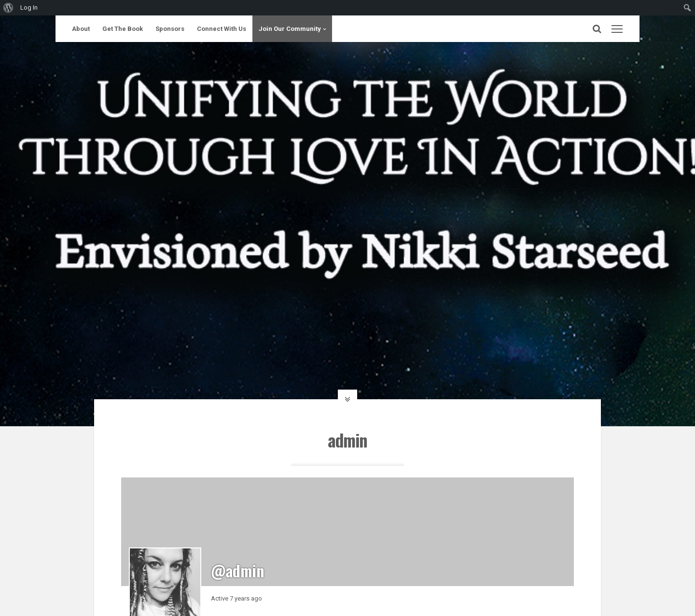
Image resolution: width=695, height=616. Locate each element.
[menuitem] (8, 8)
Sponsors (170, 29)
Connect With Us (222, 29)
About (81, 29)
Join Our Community (290, 29)
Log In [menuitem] (29, 7)
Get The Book (123, 29)
